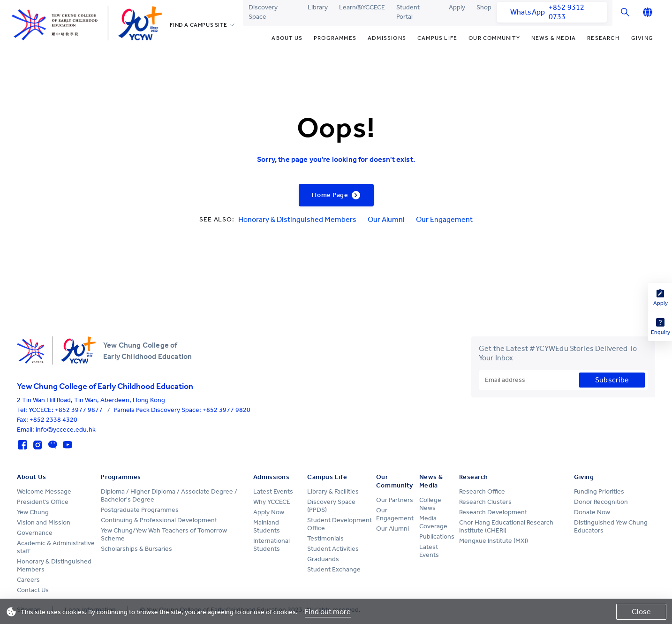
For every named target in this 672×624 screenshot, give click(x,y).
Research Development (493, 512)
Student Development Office (340, 524)
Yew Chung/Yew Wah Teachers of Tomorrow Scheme (164, 534)
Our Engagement (444, 219)
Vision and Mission (44, 522)
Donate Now (592, 512)
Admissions (387, 38)
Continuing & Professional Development (159, 520)
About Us (287, 38)
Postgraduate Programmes (140, 510)
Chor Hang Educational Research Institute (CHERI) (506, 526)
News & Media (554, 38)
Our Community (494, 38)
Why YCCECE (272, 502)
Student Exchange (334, 569)
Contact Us (33, 590)
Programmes (335, 38)
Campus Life (437, 38)
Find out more (328, 612)
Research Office (482, 491)
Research (604, 38)
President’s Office (43, 502)
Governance (35, 533)
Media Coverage (433, 522)
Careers (28, 580)
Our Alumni (386, 219)
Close (641, 612)
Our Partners (395, 500)
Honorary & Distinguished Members (297, 219)
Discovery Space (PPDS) (331, 506)
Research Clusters (485, 502)
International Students (272, 545)
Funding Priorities (599, 491)
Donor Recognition (601, 502)
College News (430, 504)
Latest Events (273, 491)
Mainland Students (267, 526)
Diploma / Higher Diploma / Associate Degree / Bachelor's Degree (169, 495)
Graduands (323, 559)
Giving (642, 38)
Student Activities (333, 549)
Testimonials (325, 538)
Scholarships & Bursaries (136, 549)
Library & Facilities (333, 491)
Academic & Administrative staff (56, 547)
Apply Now (269, 512)
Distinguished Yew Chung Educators (611, 526)
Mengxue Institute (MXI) (494, 541)
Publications (437, 536)
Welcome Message (44, 491)
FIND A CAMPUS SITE (198, 25)
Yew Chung (33, 512)
